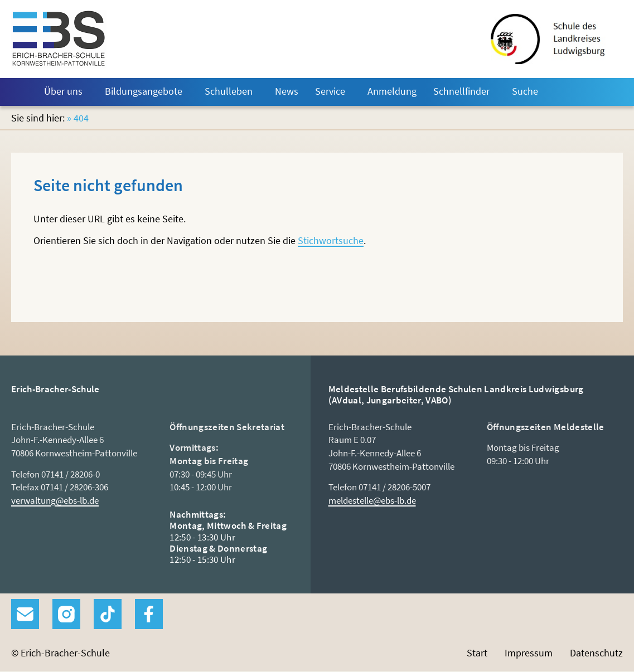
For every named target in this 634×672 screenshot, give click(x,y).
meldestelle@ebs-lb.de (372, 500)
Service (330, 91)
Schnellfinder (461, 91)
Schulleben (229, 91)
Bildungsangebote (144, 91)
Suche (525, 91)
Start (18, 92)
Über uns (63, 91)
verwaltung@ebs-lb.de (55, 500)
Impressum (529, 653)
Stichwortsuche (331, 240)
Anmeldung (392, 91)
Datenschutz (596, 653)
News (287, 91)
